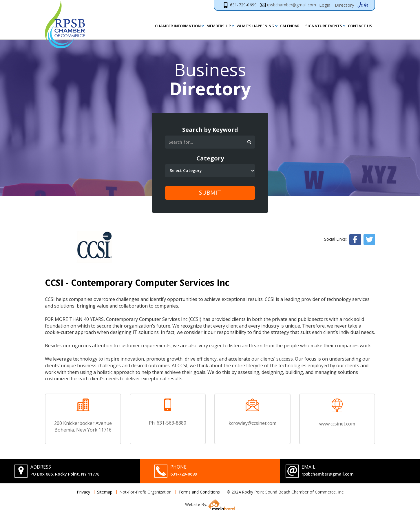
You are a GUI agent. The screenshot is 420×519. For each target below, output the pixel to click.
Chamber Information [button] (178, 26)
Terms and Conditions (199, 492)
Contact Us (360, 26)
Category (210, 158)
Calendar (290, 26)
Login (325, 5)
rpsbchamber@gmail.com (328, 474)
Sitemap (105, 492)
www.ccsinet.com (337, 424)
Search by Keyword (210, 130)
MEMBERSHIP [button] (219, 26)
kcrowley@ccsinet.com (252, 423)
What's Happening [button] (255, 26)
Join (363, 5)
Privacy (83, 492)
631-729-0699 (184, 474)
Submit (210, 192)
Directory (345, 5)
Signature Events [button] (324, 26)
